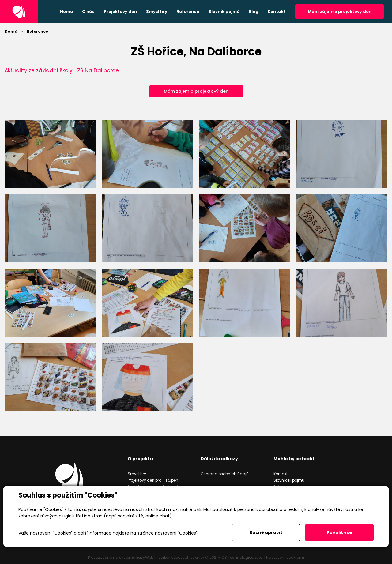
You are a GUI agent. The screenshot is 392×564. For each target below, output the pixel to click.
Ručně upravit (266, 532)
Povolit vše (339, 532)
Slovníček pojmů (289, 480)
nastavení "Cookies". (177, 533)
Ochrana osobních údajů (225, 474)
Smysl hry (137, 474)
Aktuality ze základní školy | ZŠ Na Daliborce (62, 70)
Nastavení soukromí (285, 557)
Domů (11, 31)
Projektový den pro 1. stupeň (153, 480)
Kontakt (281, 474)
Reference (38, 31)
